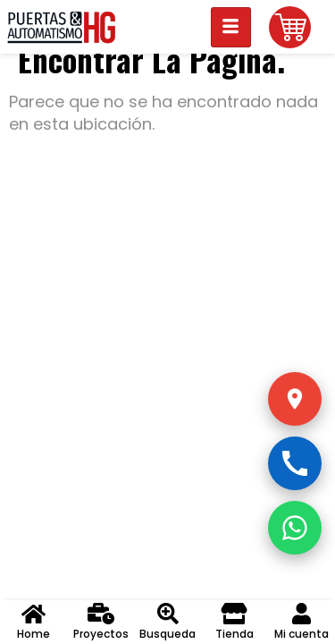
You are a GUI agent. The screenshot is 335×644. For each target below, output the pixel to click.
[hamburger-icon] (231, 27)
